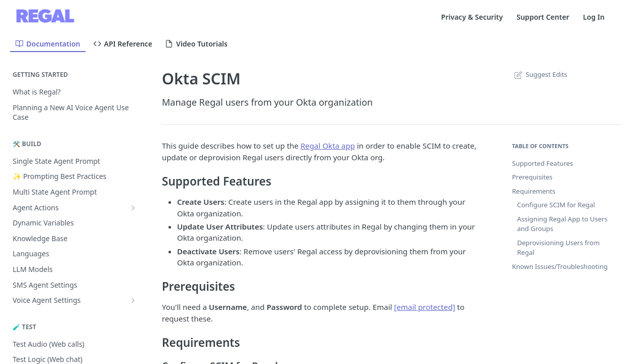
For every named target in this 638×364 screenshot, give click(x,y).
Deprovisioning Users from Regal (558, 248)
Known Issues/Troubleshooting (560, 266)
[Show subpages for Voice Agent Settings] (133, 300)
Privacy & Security (472, 17)
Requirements (534, 191)
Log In (594, 17)
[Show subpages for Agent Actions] (133, 208)
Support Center (543, 17)
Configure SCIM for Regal (556, 205)
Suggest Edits (540, 74)
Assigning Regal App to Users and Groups (562, 224)
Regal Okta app (328, 146)
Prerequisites (532, 177)
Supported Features (543, 163)
